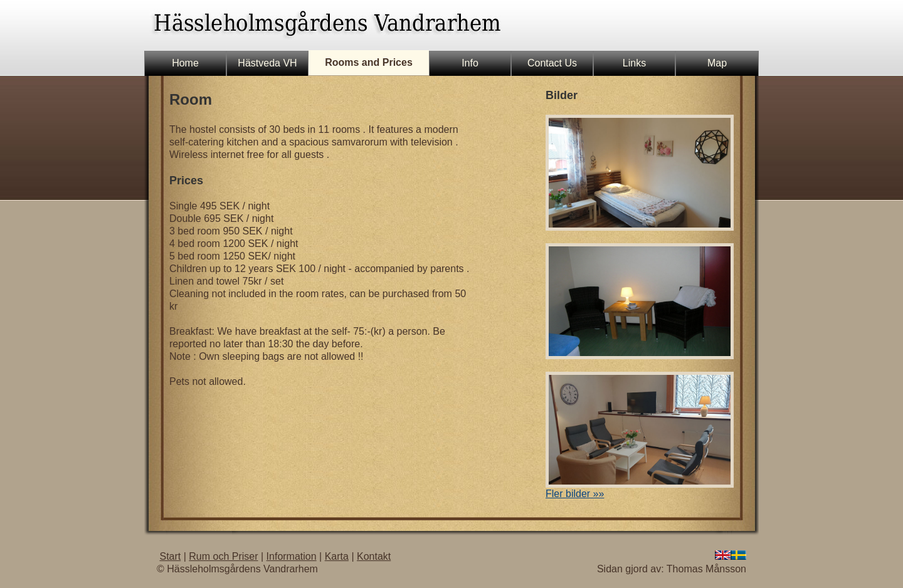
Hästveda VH (267, 63)
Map (717, 63)
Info (470, 63)
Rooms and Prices (369, 62)
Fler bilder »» (575, 494)
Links (634, 63)
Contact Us (552, 63)
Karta (337, 556)
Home (185, 63)
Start (170, 556)
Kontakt (374, 556)
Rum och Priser (223, 556)
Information (292, 556)
